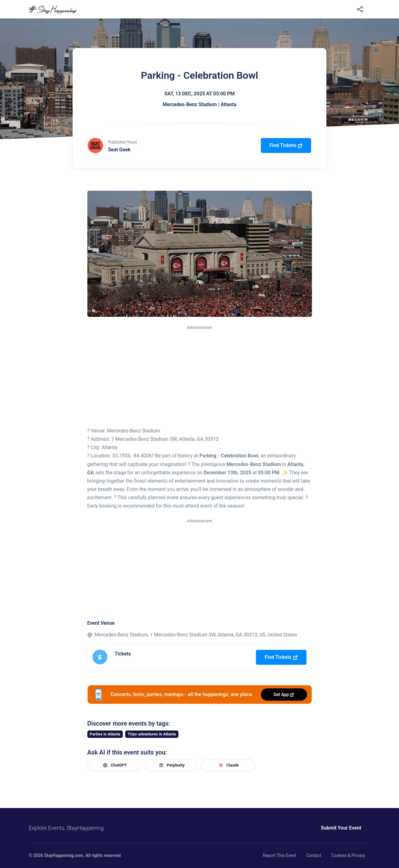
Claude (228, 765)
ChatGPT (114, 765)
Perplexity (171, 765)
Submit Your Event (341, 828)
